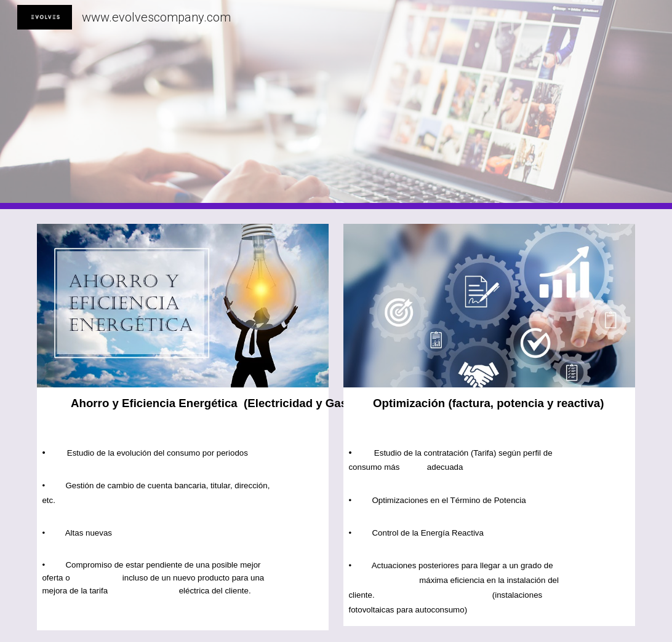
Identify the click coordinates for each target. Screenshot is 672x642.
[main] (182, 412)
